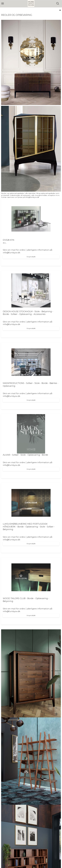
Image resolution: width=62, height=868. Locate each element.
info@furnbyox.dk (32, 197)
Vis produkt (31, 257)
